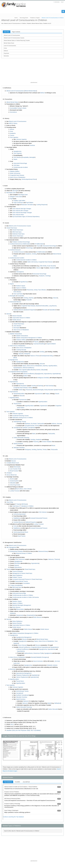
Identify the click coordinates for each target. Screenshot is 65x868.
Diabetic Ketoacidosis (16, 334)
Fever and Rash (18, 294)
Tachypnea (27, 354)
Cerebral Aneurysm (15, 250)
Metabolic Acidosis (52, 665)
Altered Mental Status (31, 91)
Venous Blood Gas (12, 475)
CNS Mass (16, 165)
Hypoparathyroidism (19, 394)
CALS (12, 724)
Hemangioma (20, 272)
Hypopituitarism (18, 368)
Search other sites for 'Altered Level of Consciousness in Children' (22, 831)
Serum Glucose (22, 645)
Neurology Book (24, 18)
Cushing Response (42, 205)
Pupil (11, 199)
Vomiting (34, 254)
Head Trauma (22, 536)
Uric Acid (57, 661)
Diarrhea (31, 298)
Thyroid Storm (17, 404)
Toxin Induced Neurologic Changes (22, 213)
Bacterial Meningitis (38, 390)
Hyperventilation (51, 344)
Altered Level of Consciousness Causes (14, 38)
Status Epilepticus (17, 575)
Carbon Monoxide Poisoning (21, 438)
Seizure (12, 129)
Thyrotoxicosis (23, 400)
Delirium (6, 51)
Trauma (12, 135)
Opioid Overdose (18, 444)
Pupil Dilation (30, 203)
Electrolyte (16, 328)
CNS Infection (17, 157)
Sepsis (15, 159)
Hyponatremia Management (24, 673)
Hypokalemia (35, 675)
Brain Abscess (16, 607)
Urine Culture (27, 489)
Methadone (58, 703)
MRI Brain (24, 504)
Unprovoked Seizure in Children (21, 318)
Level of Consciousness (10, 46)
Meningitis (32, 157)
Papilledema (17, 518)
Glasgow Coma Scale (16, 197)
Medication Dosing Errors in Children (23, 418)
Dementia (6, 56)
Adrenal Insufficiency (28, 368)
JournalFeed (26, 782)
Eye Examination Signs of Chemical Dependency (26, 217)
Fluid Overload (49, 386)
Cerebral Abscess (18, 522)
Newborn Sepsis (21, 286)
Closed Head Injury (12, 228)
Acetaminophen (14, 481)
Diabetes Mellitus (15, 171)
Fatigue (47, 394)
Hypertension (44, 406)
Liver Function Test (15, 469)
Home (16, 18)
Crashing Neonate (21, 350)
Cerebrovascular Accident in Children (26, 260)
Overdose (32, 145)
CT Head (17, 504)
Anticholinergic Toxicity (20, 422)
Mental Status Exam (9, 43)
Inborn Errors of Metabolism (18, 177)
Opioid (49, 703)
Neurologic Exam (11, 193)
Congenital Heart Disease (17, 175)
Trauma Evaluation (18, 571)
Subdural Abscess (18, 310)
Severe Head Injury (18, 236)
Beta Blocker (31, 370)
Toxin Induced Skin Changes (20, 211)
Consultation (26, 583)
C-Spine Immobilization (16, 585)
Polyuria (36, 342)
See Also (7, 32)
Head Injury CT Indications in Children (23, 506)
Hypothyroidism (53, 366)
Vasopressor (20, 615)
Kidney (30, 388)
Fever (12, 131)
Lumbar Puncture (15, 491)
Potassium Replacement (23, 675)
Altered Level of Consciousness (12, 35)
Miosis (53, 446)
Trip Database (8, 782)
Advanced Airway (43, 551)
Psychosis (6, 53)
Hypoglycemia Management (24, 637)
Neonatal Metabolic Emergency (40, 657)
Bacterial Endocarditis (42, 306)
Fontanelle (29, 300)
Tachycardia (41, 424)
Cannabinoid (17, 428)
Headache (13, 133)
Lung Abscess (53, 306)
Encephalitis (25, 157)
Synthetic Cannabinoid (29, 428)
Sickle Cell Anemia (15, 173)
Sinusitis (45, 310)
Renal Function (14, 471)
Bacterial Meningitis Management (22, 605)
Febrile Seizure (17, 320)
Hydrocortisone (28, 653)
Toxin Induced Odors (18, 215)
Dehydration (24, 386)
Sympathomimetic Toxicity (32, 426)
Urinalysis (9, 473)
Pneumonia (30, 290)
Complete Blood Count (13, 463)
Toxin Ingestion (14, 137)
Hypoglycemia (17, 151)
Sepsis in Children (21, 288)
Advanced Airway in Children (24, 553)
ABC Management (11, 547)
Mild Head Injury (17, 232)
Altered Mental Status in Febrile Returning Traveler (17, 40)
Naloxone (51, 559)
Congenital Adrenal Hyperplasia (19, 372)
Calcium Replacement (22, 677)
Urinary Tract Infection (40, 290)
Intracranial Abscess (15, 302)
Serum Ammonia (38, 661)
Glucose (13, 461)
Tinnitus (45, 450)
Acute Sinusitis (51, 266)
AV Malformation (39, 244)
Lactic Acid (16, 663)
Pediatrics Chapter (35, 18)
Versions (57, 2)
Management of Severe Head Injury (22, 573)
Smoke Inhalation (47, 442)
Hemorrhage (29, 248)
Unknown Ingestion (21, 139)
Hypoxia (17, 565)
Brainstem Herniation (27, 205)
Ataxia (34, 434)
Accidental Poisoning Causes (20, 416)
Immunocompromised (19, 514)
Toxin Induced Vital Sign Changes (22, 209)
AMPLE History (13, 123)
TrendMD (17, 782)
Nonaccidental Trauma (21, 581)
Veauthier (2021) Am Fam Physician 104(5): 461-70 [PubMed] (23, 730)
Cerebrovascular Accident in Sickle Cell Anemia (26, 597)
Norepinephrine (31, 615)
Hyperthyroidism (14, 398)
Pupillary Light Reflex (19, 201)
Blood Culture (19, 489)
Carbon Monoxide (53, 709)
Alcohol (38, 370)
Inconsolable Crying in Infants (18, 108)
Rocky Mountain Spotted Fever (53, 390)
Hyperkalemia (56, 374)
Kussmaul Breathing (39, 344)
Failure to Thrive (35, 356)
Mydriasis (28, 424)
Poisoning (36, 442)
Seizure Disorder (17, 316)
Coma (5, 48)
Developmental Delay (47, 356)
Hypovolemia (18, 567)
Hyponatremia (48, 374)
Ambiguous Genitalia (43, 378)
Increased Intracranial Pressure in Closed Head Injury (27, 579)
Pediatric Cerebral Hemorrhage (21, 242)
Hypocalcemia (14, 392)
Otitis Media (43, 266)
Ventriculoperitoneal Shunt (29, 179)
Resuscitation (20, 609)
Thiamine (57, 559)
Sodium (25, 376)
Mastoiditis (52, 310)
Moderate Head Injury (19, 234)
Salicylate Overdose (19, 448)
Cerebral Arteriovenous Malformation (20, 244)
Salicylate (44, 370)
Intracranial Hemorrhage (20, 163)
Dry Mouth (34, 424)
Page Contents (16, 32)
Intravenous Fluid (38, 653)
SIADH (21, 390)
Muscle (57, 394)
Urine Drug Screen (15, 485)
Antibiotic (12, 613)
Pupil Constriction (18, 203)
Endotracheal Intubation (16, 551)
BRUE (15, 358)
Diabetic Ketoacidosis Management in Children (29, 338)
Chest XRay (10, 502)
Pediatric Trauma (17, 577)
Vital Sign (15, 191)
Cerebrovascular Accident (21, 167)
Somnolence (13, 112)
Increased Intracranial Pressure (39, 518)
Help (62, 2)
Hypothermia (24, 282)
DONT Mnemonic (20, 559)
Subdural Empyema (30, 310)
